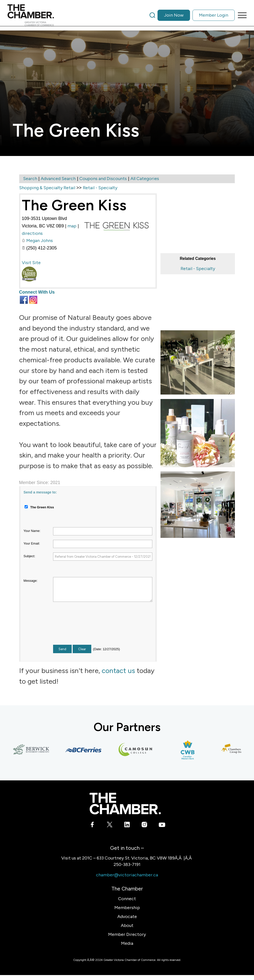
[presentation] (91, 628)
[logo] (31, 15)
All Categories (145, 179)
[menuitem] (192, 15)
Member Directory (127, 934)
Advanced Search (58, 179)
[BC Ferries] (85, 750)
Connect (127, 899)
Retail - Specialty (198, 269)
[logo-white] (125, 804)
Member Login (214, 15)
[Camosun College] (137, 750)
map (72, 226)
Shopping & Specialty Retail (47, 188)
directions (32, 233)
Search (30, 179)
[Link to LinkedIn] (127, 826)
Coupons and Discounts (103, 179)
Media (127, 943)
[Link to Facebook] (92, 826)
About (127, 925)
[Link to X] (110, 826)
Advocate (127, 917)
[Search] (152, 15)
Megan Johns (40, 241)
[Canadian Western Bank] (190, 750)
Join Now (174, 15)
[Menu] (241, 15)
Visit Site (31, 263)
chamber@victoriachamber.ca (127, 875)
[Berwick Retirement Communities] (33, 750)
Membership (127, 908)
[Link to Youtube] (162, 826)
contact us (118, 671)
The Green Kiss (74, 205)
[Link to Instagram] (144, 826)
